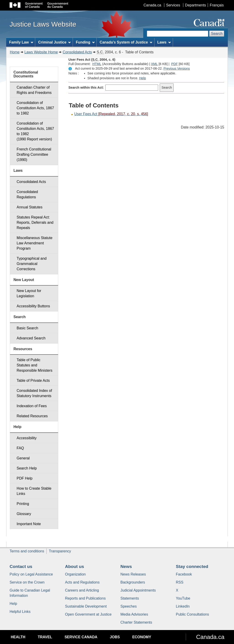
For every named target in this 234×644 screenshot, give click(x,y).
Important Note (29, 524)
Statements (130, 598)
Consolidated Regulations (27, 194)
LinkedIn (183, 606)
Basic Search (27, 328)
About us (75, 566)
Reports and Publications (85, 598)
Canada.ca (152, 5)
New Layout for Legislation (29, 293)
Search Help (27, 468)
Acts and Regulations (82, 582)
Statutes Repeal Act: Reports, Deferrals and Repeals (35, 222)
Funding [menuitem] (85, 42)
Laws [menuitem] (164, 42)
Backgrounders (133, 582)
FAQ (20, 448)
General (23, 458)
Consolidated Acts (77, 52)
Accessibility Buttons (33, 306)
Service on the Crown (27, 582)
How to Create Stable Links (34, 491)
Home (15, 52)
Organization (76, 574)
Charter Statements (136, 622)
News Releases (133, 574)
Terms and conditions (27, 551)
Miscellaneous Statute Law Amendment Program (35, 243)
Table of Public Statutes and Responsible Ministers (35, 365)
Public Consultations (193, 614)
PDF (174, 64)
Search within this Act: (86, 87)
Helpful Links (20, 612)
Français (217, 5)
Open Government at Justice (88, 614)
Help (143, 78)
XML (154, 64)
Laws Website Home (41, 52)
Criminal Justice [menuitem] (54, 42)
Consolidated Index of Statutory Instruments (34, 393)
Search (217, 34)
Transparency (60, 551)
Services (173, 5)
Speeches (129, 606)
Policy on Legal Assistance (31, 574)
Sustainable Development (86, 606)
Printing (23, 504)
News (126, 566)
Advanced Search (31, 338)
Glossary (24, 514)
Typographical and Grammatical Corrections (32, 264)
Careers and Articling (82, 590)
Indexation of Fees (32, 406)
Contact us (21, 566)
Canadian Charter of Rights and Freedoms (34, 90)
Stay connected (192, 566)
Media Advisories (134, 614)
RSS (180, 582)
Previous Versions (177, 68)
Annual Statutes (30, 207)
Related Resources (32, 416)
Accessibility (27, 438)
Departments (196, 5)
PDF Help (25, 478)
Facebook (184, 574)
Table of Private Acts (33, 381)
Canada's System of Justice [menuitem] (126, 42)
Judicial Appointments (138, 590)
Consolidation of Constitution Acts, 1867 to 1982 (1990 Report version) (35, 131)
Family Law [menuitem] (21, 42)
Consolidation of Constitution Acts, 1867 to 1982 (35, 108)
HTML (97, 64)
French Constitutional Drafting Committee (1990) (34, 154)
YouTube (183, 598)
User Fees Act (111, 114)
